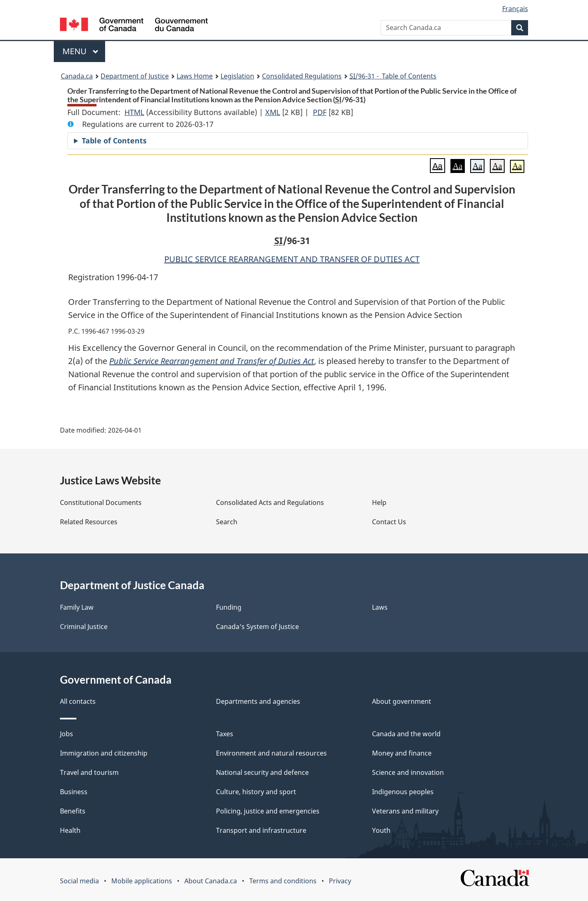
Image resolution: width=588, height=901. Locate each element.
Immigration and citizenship (104, 753)
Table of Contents (114, 141)
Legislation (237, 76)
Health (70, 830)
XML (273, 112)
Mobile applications (142, 881)
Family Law (77, 607)
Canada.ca (77, 76)
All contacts (78, 701)
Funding (229, 607)
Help (379, 502)
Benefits (73, 811)
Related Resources (89, 522)
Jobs (67, 734)
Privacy (340, 881)
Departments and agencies (258, 701)
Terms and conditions (283, 881)
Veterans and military (405, 811)
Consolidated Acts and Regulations (270, 502)
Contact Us (389, 522)
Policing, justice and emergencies (268, 811)
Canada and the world (406, 734)
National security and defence (262, 772)
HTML (134, 112)
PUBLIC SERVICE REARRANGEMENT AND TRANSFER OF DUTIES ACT (292, 259)
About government (402, 701)
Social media (79, 881)
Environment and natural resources (271, 753)
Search (227, 522)
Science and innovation (408, 772)
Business (74, 792)
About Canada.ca (211, 881)
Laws (380, 607)
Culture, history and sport (256, 792)
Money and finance (402, 753)
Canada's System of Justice (257, 627)
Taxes (225, 734)
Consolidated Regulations (302, 76)
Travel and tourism (89, 772)
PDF (320, 112)
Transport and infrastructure (261, 830)
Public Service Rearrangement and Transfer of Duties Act (212, 361)
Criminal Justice (84, 627)
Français (515, 9)
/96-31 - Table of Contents (393, 76)
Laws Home (195, 76)
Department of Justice (135, 76)
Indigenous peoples (403, 792)
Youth (381, 830)
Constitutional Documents (101, 502)
